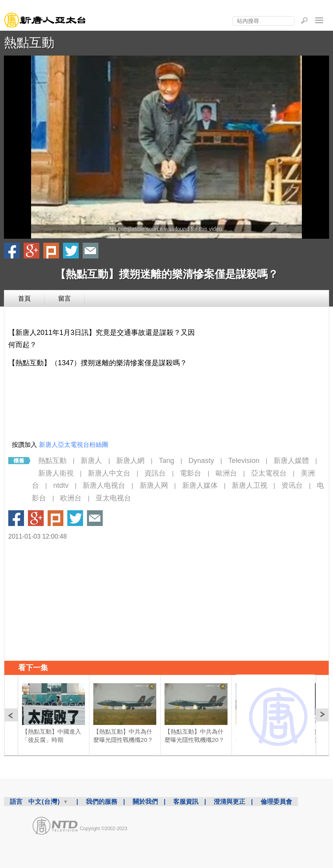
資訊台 (155, 473)
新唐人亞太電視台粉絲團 (74, 445)
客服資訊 (186, 802)
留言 (65, 298)
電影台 (191, 473)
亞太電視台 (269, 473)
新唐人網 (130, 461)
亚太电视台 (113, 498)
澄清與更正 (229, 802)
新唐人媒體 (291, 461)
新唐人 (91, 461)
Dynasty (201, 461)
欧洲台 (71, 498)
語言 (16, 802)
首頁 (24, 298)
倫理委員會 (276, 802)
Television (244, 461)
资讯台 (292, 485)
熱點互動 (29, 43)
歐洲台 (226, 473)
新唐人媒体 (200, 485)
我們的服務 (102, 802)
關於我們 (145, 802)
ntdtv (61, 485)
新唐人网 (154, 485)
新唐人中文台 (109, 473)
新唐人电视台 (104, 485)
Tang (166, 461)
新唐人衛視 (56, 473)
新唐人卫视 (250, 485)
